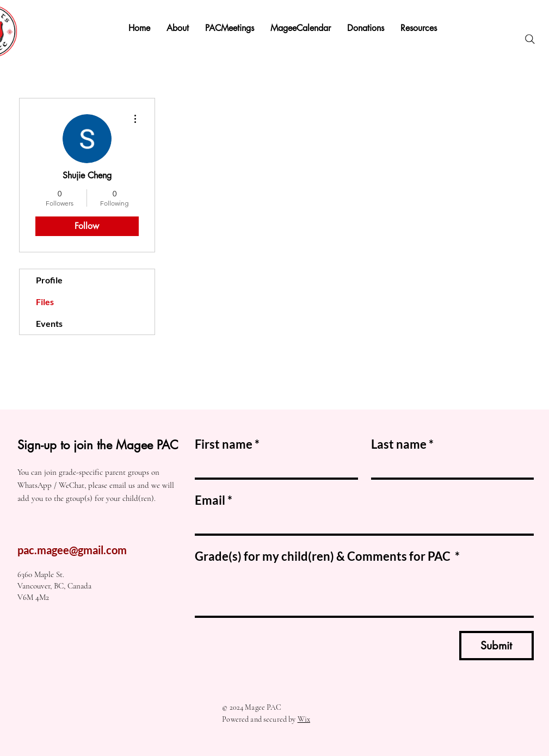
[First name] (273, 467)
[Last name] (449, 467)
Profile (49, 280)
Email (214, 500)
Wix (304, 719)
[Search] (530, 39)
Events (49, 323)
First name (227, 444)
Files (45, 302)
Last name (402, 444)
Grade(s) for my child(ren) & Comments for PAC (327, 556)
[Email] (361, 523)
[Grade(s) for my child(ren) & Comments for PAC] (364, 592)
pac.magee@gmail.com (72, 550)
